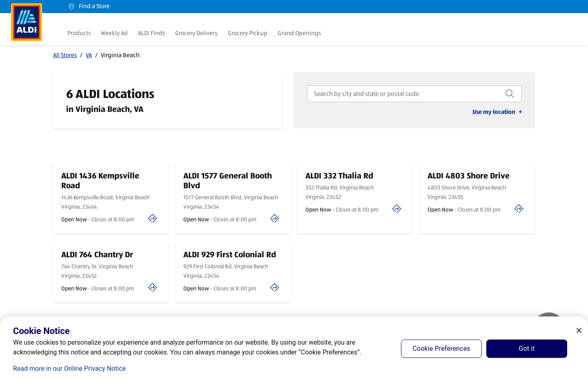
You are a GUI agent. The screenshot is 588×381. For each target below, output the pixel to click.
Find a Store (89, 6)
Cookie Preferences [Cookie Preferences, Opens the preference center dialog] (441, 349)
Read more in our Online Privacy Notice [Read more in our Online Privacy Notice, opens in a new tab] (69, 369)
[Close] (579, 330)
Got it (527, 349)
